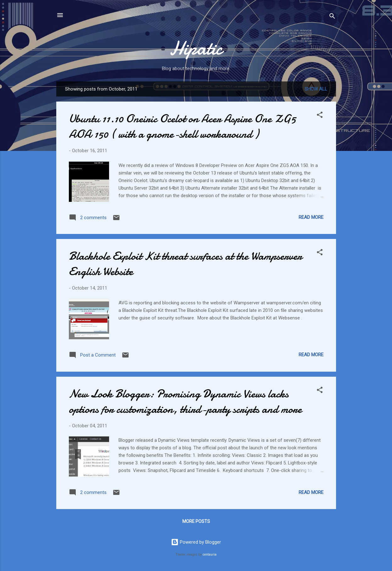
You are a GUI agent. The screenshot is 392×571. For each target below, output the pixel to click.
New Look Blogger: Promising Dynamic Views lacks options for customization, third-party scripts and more (185, 402)
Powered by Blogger (196, 542)
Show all (316, 89)
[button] (320, 116)
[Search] (332, 17)
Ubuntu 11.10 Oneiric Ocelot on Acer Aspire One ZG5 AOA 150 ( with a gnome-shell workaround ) (182, 126)
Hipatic (196, 48)
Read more (311, 217)
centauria (210, 554)
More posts (196, 521)
